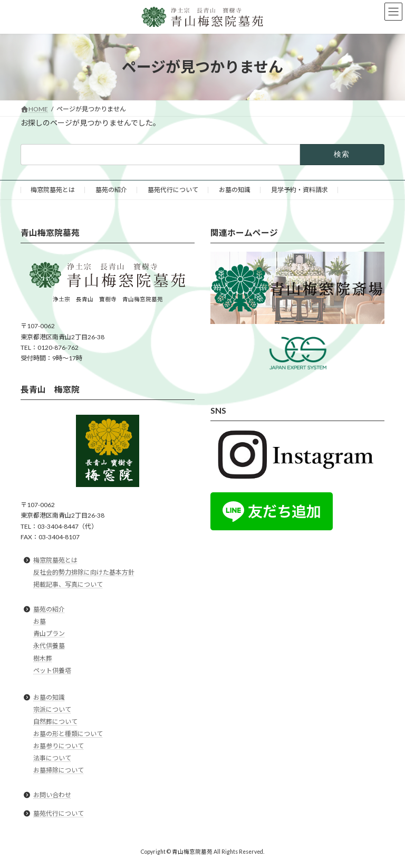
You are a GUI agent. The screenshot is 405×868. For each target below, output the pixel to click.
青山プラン (49, 634)
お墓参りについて (59, 746)
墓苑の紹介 (111, 190)
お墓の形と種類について (68, 734)
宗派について (52, 709)
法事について (52, 758)
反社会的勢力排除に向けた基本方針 (84, 572)
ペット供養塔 (52, 670)
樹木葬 (43, 658)
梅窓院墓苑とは (53, 190)
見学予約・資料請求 (300, 190)
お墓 (40, 621)
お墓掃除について (59, 770)
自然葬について (55, 722)
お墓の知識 (235, 190)
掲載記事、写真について (68, 584)
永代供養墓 (49, 646)
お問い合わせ (52, 795)
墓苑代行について (173, 190)
